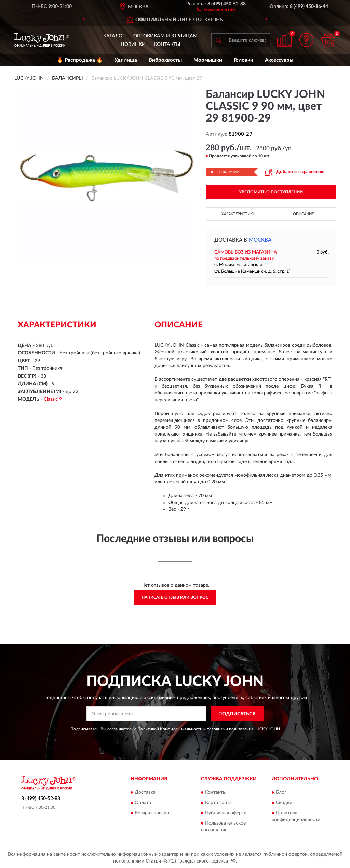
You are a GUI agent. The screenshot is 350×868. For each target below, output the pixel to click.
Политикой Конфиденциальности (170, 729)
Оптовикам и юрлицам (165, 36)
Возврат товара (152, 813)
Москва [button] (260, 240)
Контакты (167, 44)
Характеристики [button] (238, 214)
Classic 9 (53, 399)
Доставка (145, 792)
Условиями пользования (230, 729)
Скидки (284, 803)
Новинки (133, 44)
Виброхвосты (165, 60)
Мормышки (208, 60)
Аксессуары (279, 60)
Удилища (126, 60)
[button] (216, 9)
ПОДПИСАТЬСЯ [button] (237, 714)
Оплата (143, 803)
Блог (281, 792)
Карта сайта (218, 803)
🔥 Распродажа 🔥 (80, 60)
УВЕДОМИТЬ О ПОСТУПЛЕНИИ (271, 192)
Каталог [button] (114, 36)
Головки (244, 60)
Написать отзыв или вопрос (175, 597)
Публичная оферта (226, 813)
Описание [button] (303, 214)
